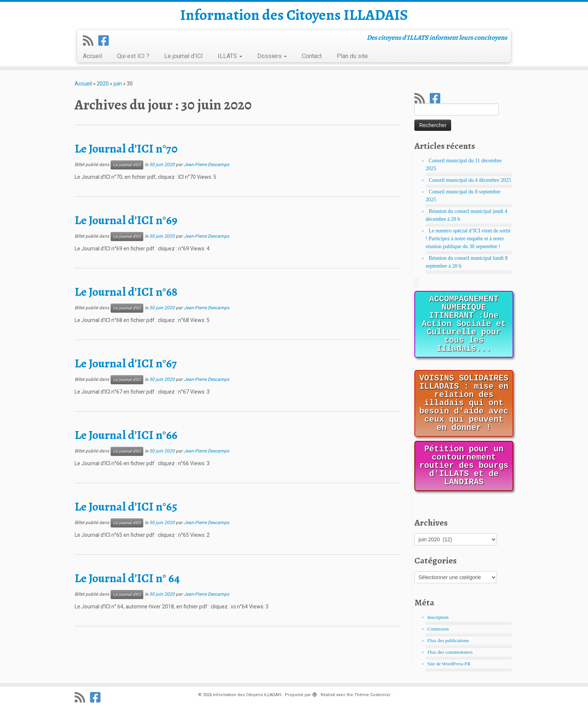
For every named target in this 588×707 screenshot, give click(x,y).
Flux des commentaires (450, 652)
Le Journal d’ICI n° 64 (127, 578)
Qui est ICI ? (133, 56)
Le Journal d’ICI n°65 (126, 506)
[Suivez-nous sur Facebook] (106, 41)
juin (118, 84)
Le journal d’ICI (184, 56)
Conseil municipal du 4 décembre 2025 (470, 180)
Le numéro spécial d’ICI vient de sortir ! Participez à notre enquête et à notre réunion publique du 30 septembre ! (468, 239)
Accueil (92, 56)
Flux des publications (448, 640)
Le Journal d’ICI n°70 (126, 148)
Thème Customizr (372, 695)
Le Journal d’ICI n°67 (126, 363)
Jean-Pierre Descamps (206, 165)
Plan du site (352, 56)
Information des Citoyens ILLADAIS (294, 15)
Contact (312, 56)
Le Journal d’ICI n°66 (126, 435)
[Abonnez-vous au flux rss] (91, 41)
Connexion (438, 629)
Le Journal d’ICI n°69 (126, 220)
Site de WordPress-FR (449, 664)
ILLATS (230, 56)
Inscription (438, 617)
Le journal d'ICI (127, 165)
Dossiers (272, 56)
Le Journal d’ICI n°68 (126, 292)
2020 (103, 84)
